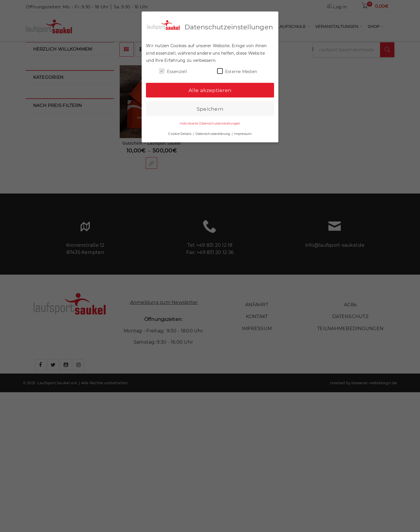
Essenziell (173, 71)
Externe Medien (237, 71)
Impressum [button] (243, 133)
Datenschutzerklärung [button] (213, 133)
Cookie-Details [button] (180, 133)
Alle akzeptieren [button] (210, 90)
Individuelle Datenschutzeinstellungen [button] (210, 123)
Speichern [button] (210, 108)
